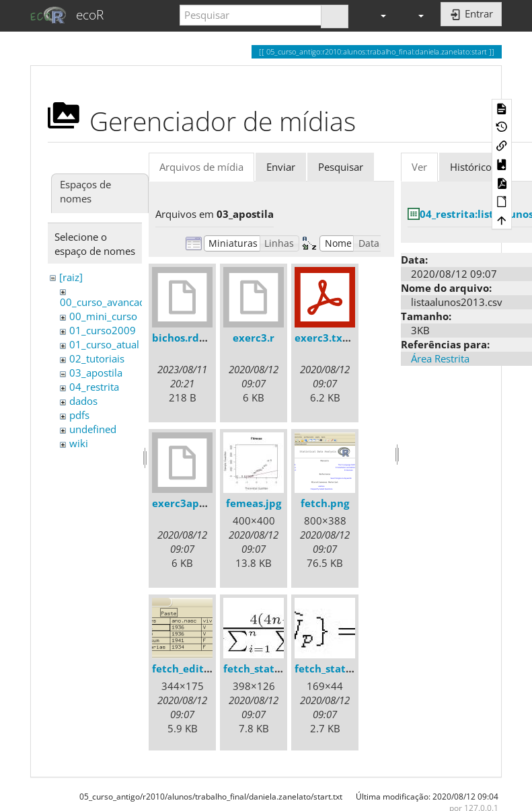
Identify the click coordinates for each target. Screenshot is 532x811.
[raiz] (71, 277)
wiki (79, 443)
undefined (93, 429)
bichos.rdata (184, 338)
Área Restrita (440, 358)
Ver (419, 167)
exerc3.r (254, 338)
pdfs (79, 415)
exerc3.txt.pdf (331, 338)
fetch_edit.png (189, 668)
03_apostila (96, 373)
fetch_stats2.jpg (335, 668)
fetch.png (325, 503)
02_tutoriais (97, 358)
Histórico (471, 167)
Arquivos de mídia (201, 167)
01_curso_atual (104, 344)
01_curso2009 (103, 330)
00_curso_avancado (106, 302)
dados (83, 401)
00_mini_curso (103, 316)
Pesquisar (341, 167)
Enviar (281, 167)
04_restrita (94, 387)
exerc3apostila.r (193, 503)
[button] (377, 15)
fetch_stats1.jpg (263, 668)
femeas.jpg (254, 503)
